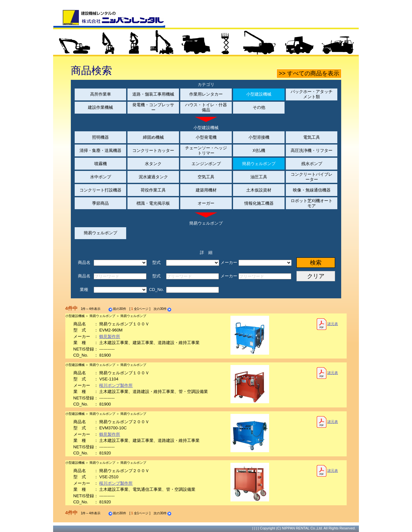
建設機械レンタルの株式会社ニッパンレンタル (109, 19)
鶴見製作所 (110, 336)
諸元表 (327, 324)
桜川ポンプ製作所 (116, 385)
